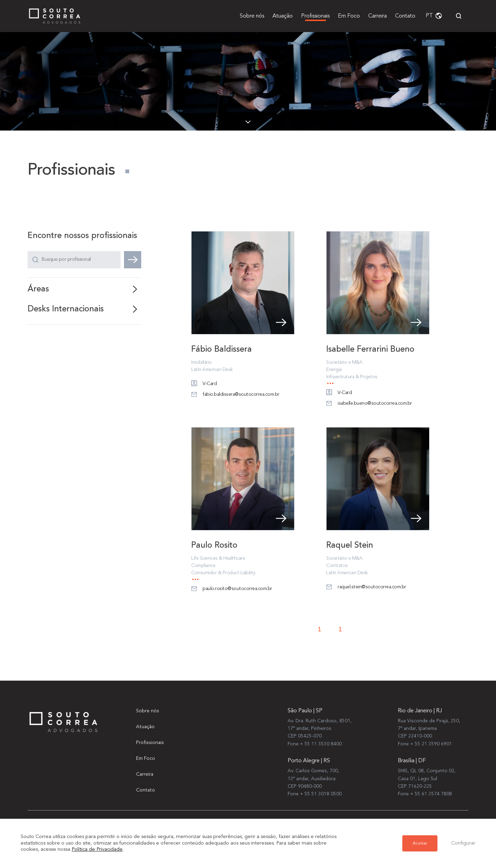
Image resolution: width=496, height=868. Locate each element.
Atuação (283, 16)
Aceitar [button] (420, 843)
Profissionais (315, 16)
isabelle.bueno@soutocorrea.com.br (369, 404)
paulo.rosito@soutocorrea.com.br (232, 590)
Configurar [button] (463, 843)
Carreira (378, 16)
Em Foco (349, 16)
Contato (405, 16)
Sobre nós (252, 16)
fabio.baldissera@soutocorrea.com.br (235, 395)
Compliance (203, 566)
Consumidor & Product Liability (223, 573)
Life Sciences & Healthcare (218, 559)
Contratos (337, 566)
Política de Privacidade (97, 850)
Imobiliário (201, 363)
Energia (334, 370)
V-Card (204, 385)
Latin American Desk (212, 370)
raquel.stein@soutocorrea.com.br (366, 588)
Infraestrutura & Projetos (352, 378)
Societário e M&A (344, 363)
